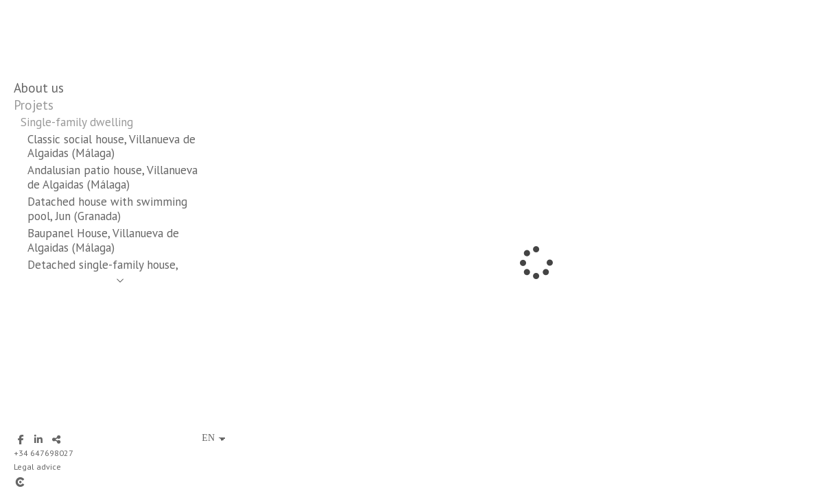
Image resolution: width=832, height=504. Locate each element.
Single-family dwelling (77, 122)
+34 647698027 (44, 453)
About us (39, 88)
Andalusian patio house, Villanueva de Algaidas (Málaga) (112, 177)
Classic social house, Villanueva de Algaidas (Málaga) (111, 146)
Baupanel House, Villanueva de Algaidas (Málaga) (103, 240)
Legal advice (37, 467)
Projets (34, 105)
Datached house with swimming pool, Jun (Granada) (107, 209)
